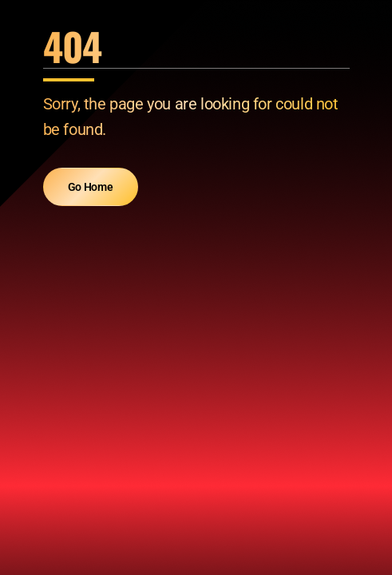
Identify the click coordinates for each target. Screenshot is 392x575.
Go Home (91, 187)
